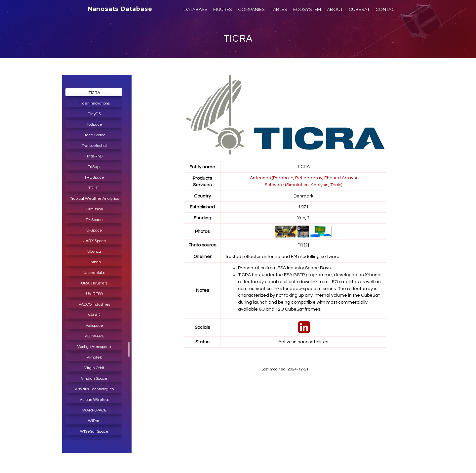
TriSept (94, 167)
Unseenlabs (94, 273)
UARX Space (94, 241)
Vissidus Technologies (94, 389)
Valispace (94, 326)
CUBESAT (359, 9)
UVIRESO (94, 294)
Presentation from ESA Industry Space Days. (285, 267)
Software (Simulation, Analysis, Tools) (303, 184)
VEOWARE (94, 336)
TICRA (238, 39)
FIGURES (223, 9)
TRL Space (94, 177)
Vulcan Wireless (94, 400)
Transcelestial (94, 146)
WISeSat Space (94, 431)
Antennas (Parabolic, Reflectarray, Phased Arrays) (303, 178)
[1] (300, 244)
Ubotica (94, 252)
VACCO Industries (94, 304)
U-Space (94, 230)
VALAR (94, 315)
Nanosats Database (120, 9)
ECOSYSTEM (307, 9)
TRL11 (94, 188)
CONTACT (386, 9)
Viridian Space (94, 379)
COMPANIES (251, 9)
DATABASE (195, 9)
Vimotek (94, 357)
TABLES (279, 9)
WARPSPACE (94, 410)
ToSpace (94, 125)
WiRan (94, 421)
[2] (306, 244)
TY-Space (94, 220)
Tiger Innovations (94, 103)
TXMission (94, 209)
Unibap (94, 262)
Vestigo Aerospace (94, 347)
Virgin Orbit (94, 368)
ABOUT (335, 9)
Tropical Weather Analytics (94, 199)
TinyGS (94, 114)
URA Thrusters (94, 283)
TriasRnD (94, 156)
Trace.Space (94, 135)
